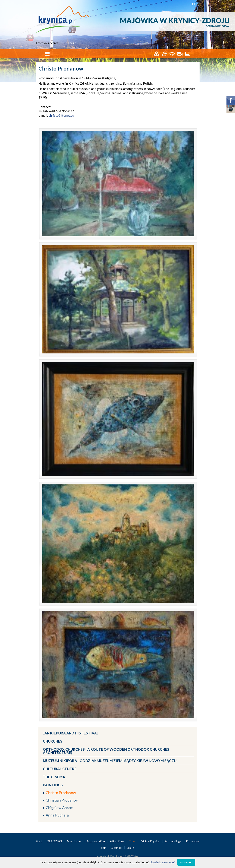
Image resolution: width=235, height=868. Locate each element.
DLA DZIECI (55, 841)
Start (39, 841)
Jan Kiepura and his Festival (71, 733)
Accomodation (96, 841)
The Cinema (54, 777)
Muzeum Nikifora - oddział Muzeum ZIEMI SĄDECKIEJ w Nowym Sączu (110, 761)
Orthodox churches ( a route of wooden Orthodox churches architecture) (106, 751)
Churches (53, 741)
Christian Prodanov (62, 800)
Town (133, 841)
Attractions (117, 841)
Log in (130, 848)
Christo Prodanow (61, 793)
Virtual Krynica (151, 841)
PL (194, 4)
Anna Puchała (57, 815)
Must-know (74, 841)
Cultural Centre (60, 769)
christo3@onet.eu (61, 115)
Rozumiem (186, 862)
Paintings (53, 785)
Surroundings (173, 841)
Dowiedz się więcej (162, 862)
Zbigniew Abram (59, 808)
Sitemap (117, 848)
